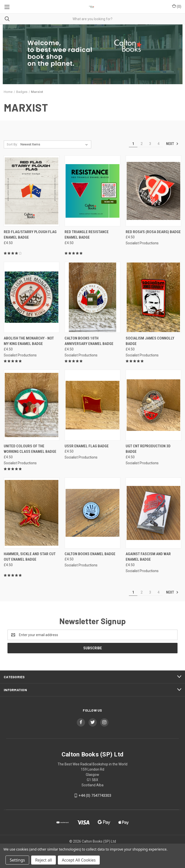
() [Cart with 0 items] (177, 6)
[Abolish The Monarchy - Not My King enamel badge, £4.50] (32, 297)
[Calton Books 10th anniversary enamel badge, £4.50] (92, 297)
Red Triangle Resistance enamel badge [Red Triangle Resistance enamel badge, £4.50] (87, 235)
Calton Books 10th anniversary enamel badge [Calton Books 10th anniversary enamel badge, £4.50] (89, 341)
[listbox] (55, 144)
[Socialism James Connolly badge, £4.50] (153, 297)
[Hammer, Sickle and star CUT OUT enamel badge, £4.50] (32, 513)
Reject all (44, 860)
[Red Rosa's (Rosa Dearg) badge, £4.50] (153, 191)
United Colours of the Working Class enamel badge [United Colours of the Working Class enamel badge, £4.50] (30, 449)
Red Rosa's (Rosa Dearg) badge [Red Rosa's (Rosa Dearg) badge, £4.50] (153, 232)
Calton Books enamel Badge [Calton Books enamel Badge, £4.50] (90, 554)
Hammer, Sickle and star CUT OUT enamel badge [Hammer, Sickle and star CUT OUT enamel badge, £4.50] (30, 557)
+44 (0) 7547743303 (95, 796)
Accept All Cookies (79, 860)
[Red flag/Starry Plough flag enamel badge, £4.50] (32, 191)
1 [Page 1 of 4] (133, 144)
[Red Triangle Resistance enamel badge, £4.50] (92, 191)
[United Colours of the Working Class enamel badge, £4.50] (32, 405)
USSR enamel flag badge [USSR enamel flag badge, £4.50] (87, 446)
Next (172, 144)
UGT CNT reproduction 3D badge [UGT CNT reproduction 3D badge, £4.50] (148, 449)
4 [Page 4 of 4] (159, 144)
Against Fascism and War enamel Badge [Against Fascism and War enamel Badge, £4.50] (148, 557)
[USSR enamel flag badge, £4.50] (92, 405)
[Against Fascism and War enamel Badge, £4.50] (153, 513)
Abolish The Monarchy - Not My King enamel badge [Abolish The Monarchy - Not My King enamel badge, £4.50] (29, 341)
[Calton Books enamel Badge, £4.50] (92, 513)
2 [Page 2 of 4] (142, 144)
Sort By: (12, 144)
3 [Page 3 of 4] (150, 144)
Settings (17, 860)
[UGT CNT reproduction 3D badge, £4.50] (153, 405)
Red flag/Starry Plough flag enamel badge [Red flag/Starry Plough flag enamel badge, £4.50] (30, 235)
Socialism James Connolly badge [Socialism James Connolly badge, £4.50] (150, 341)
